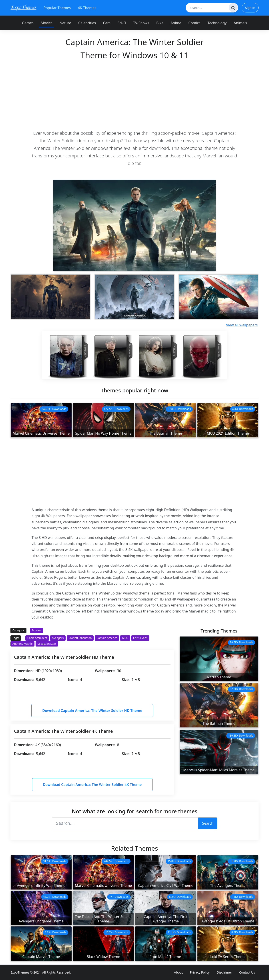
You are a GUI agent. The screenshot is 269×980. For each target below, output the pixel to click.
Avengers (58, 638)
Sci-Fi (122, 23)
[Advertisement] (134, 95)
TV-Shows (141, 23)
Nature (65, 23)
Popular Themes (57, 8)
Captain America (107, 638)
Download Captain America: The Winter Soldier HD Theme (92, 711)
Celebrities (87, 23)
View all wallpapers (242, 325)
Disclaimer (224, 972)
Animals (240, 23)
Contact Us (247, 972)
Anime (176, 23)
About (179, 972)
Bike (160, 23)
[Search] (233, 8)
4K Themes (87, 8)
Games (28, 23)
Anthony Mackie (22, 644)
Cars (107, 23)
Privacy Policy (200, 972)
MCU (125, 638)
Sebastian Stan (47, 644)
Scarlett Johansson (80, 638)
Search (208, 823)
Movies (47, 23)
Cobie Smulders (37, 638)
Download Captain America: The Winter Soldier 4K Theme (92, 785)
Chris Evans (140, 638)
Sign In (250, 8)
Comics (194, 23)
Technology (217, 23)
